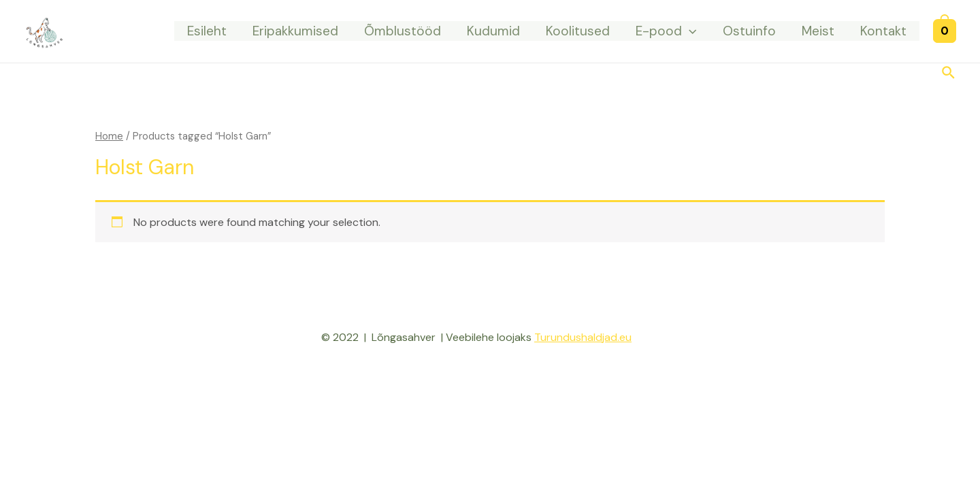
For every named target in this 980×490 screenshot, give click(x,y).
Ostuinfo (749, 31)
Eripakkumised (295, 31)
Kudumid (493, 31)
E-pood (666, 31)
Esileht (207, 31)
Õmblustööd (403, 31)
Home (109, 136)
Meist (818, 31)
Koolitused (578, 31)
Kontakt (883, 31)
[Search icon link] (949, 74)
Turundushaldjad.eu (583, 337)
